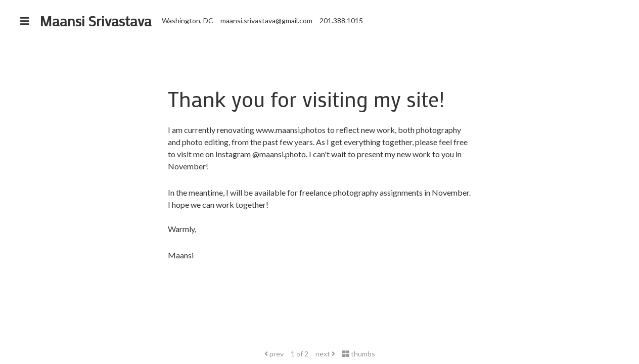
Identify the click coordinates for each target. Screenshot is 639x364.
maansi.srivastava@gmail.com (266, 20)
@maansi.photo (279, 154)
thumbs (359, 354)
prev (274, 354)
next (325, 354)
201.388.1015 (341, 20)
